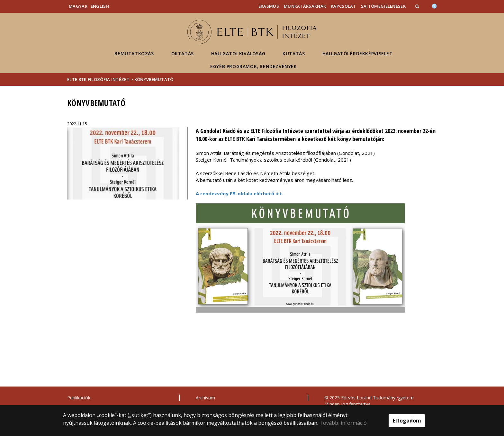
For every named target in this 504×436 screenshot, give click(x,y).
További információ (343, 423)
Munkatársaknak (305, 6)
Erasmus (269, 6)
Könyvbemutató (154, 79)
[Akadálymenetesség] (434, 5)
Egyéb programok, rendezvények (253, 66)
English (100, 6)
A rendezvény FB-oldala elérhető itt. (239, 193)
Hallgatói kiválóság (238, 53)
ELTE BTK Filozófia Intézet (98, 79)
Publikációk (79, 398)
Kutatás (294, 53)
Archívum (205, 398)
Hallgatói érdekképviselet (358, 53)
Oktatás (183, 53)
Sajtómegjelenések (383, 6)
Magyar (78, 6)
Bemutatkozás (134, 53)
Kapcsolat (343, 6)
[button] (418, 6)
